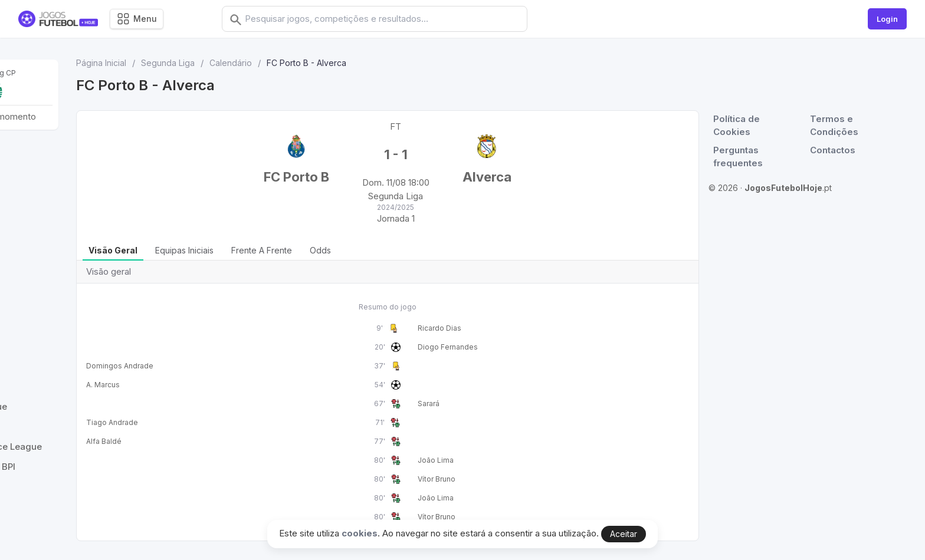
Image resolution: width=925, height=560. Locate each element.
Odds (457, 250)
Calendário (368, 63)
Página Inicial (238, 63)
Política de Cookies (752, 126)
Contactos (846, 150)
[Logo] (58, 19)
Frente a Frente (398, 250)
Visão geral (250, 250)
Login (887, 19)
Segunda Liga (305, 63)
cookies (360, 533)
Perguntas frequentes (754, 157)
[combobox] (393, 19)
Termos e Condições (847, 126)
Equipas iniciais (321, 250)
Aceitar (624, 534)
